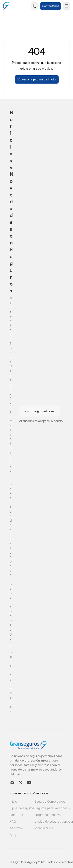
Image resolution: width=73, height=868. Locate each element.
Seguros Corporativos (50, 801)
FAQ (13, 821)
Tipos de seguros (22, 808)
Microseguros (44, 828)
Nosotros (16, 815)
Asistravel (17, 828)
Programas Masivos (48, 815)
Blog (13, 835)
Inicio (13, 801)
